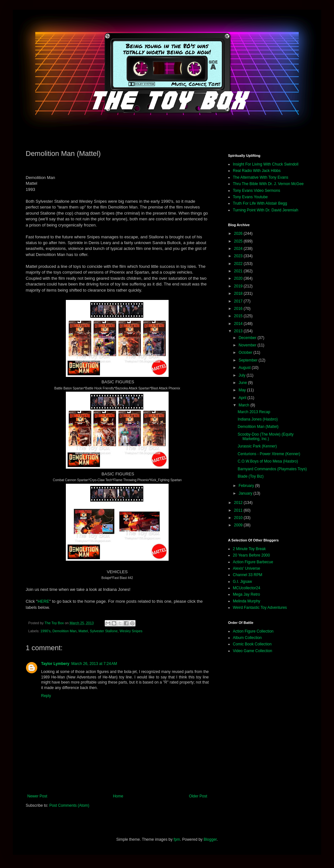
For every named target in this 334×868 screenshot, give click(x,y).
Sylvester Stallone (104, 631)
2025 (239, 241)
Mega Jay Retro (246, 594)
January (246, 493)
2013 (239, 331)
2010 (239, 518)
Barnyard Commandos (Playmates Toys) (272, 469)
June (243, 383)
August (245, 368)
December (248, 338)
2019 (239, 286)
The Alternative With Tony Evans (261, 177)
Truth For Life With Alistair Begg (260, 203)
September (249, 360)
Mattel (83, 631)
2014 (239, 324)
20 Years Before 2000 (251, 555)
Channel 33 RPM (247, 575)
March (245, 405)
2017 (239, 301)
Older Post (198, 796)
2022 (239, 264)
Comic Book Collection (252, 644)
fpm (177, 839)
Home (118, 796)
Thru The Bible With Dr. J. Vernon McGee (268, 184)
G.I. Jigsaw (242, 582)
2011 (239, 510)
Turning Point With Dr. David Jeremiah (266, 210)
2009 (239, 525)
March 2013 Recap (254, 412)
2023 (239, 256)
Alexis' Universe (246, 568)
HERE (44, 601)
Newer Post (37, 796)
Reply (46, 696)
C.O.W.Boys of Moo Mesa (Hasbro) (268, 461)
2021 (239, 271)
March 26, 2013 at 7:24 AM (94, 664)
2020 (239, 278)
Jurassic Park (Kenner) (257, 446)
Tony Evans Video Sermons (256, 191)
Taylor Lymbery (55, 664)
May (243, 390)
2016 (239, 309)
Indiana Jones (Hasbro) (258, 419)
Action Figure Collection (253, 631)
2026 (239, 234)
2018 (239, 294)
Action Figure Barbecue (253, 562)
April (243, 398)
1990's (45, 631)
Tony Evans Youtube (250, 197)
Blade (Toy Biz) (251, 476)
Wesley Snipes (131, 631)
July (243, 375)
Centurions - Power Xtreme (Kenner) (269, 454)
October (246, 353)
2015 (239, 316)
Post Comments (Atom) (69, 805)
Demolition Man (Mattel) (258, 427)
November (248, 345)
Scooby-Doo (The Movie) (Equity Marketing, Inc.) (266, 437)
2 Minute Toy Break (249, 549)
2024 (239, 249)
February (247, 486)
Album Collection (247, 638)
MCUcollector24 (246, 588)
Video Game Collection (253, 651)
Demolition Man (64, 631)
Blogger (210, 839)
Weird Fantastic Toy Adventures (260, 608)
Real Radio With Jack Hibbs (257, 171)
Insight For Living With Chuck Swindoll (266, 164)
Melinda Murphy (246, 601)
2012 (239, 503)
